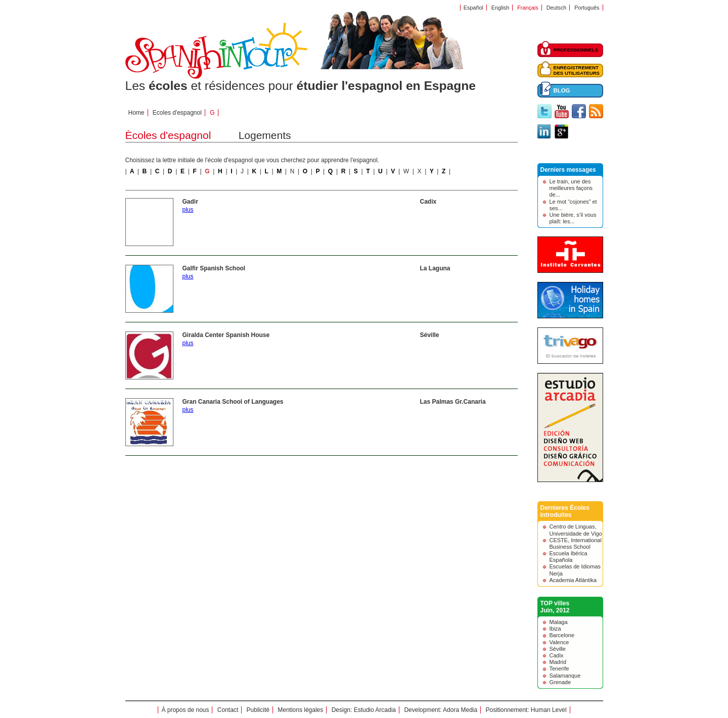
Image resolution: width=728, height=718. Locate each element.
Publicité (258, 710)
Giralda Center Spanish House (226, 335)
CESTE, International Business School (576, 543)
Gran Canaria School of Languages (233, 402)
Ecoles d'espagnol (177, 113)
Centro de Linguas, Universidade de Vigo (576, 530)
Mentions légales (300, 710)
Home (136, 113)
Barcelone (562, 635)
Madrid (558, 662)
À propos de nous (185, 710)
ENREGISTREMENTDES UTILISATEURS (577, 70)
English (500, 8)
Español (473, 8)
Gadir (190, 202)
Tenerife (559, 668)
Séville (430, 335)
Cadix (428, 202)
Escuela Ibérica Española (568, 557)
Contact (228, 710)
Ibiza (555, 629)
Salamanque (565, 676)
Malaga (559, 622)
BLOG (562, 90)
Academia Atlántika (573, 580)
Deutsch (557, 8)
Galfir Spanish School (214, 268)
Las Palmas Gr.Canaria (453, 402)
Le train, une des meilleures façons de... (571, 188)
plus (188, 210)
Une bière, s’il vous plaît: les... (573, 218)
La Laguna (435, 268)
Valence (559, 642)
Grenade (560, 682)
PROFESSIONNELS (576, 50)
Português (587, 8)
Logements (265, 135)
